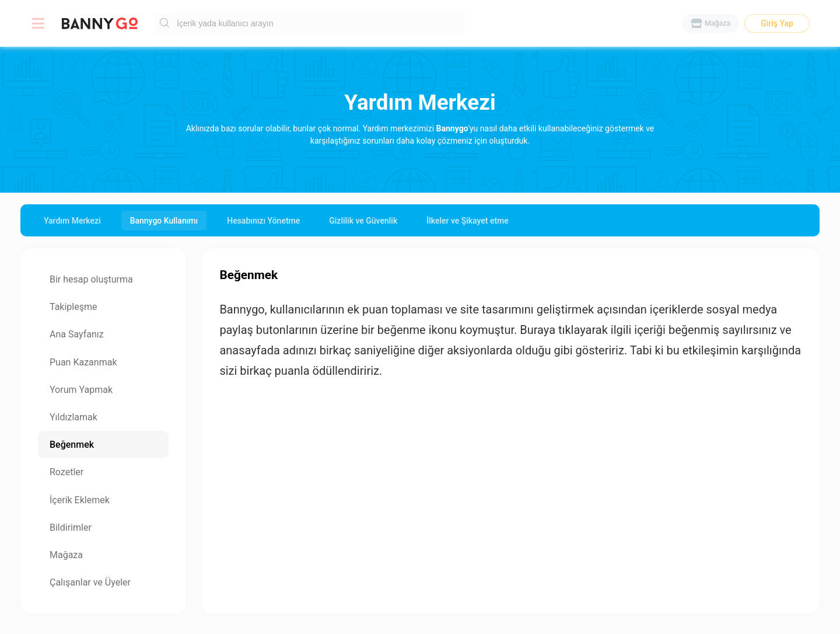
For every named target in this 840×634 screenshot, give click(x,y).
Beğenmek (72, 445)
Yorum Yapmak (81, 390)
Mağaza (66, 555)
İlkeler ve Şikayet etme (468, 221)
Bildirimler (71, 527)
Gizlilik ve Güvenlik (363, 221)
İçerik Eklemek (80, 500)
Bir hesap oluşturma (91, 279)
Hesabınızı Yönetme (263, 221)
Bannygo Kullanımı (164, 221)
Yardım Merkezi (72, 221)
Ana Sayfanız (77, 334)
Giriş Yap (777, 23)
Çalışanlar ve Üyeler (90, 582)
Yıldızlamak (73, 417)
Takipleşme (73, 307)
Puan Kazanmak (83, 362)
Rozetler (66, 472)
